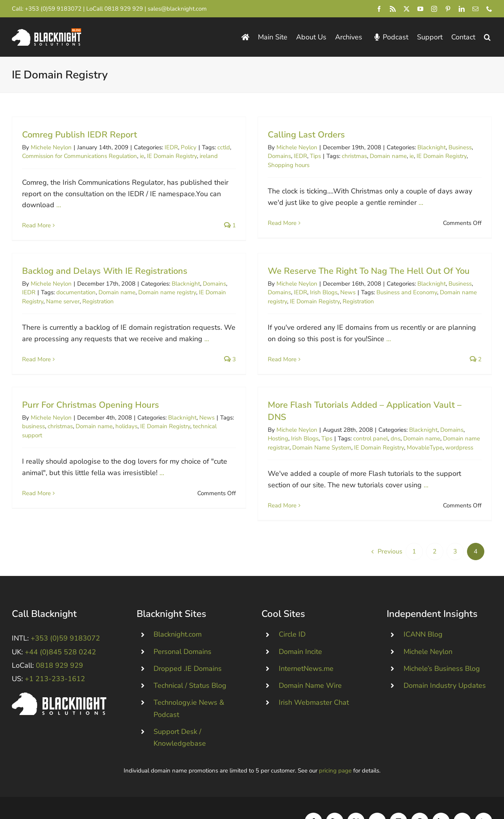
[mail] (475, 9)
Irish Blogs (285, 301)
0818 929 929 (124, 9)
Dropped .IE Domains (188, 643)
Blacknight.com (178, 609)
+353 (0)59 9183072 (53, 9)
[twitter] (407, 9)
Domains (267, 156)
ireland (209, 156)
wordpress (473, 434)
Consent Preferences (173, 796)
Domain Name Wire (310, 660)
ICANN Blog (423, 609)
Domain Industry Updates (445, 660)
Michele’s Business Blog (442, 643)
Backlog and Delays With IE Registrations (157, 249)
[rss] (393, 9)
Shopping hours (276, 165)
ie (142, 156)
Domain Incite (300, 626)
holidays (152, 413)
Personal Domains (183, 626)
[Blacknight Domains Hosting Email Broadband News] (46, 32)
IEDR (171, 147)
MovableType (438, 434)
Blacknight (419, 147)
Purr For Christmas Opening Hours (117, 392)
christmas (342, 156)
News (309, 301)
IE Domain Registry (172, 156)
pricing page (335, 746)
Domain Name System (335, 434)
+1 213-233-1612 (55, 654)
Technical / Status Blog (190, 660)
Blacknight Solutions (45, 796)
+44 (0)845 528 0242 (60, 627)
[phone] (489, 9)
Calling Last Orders (294, 135)
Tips (303, 156)
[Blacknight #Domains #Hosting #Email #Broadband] (59, 671)
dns (409, 425)
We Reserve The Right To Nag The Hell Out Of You (330, 279)
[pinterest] (448, 9)
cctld (224, 147)
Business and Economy (368, 301)
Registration (150, 280)
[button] (487, 37)
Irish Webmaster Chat (314, 677)
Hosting (291, 425)
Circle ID (292, 609)
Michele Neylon (51, 147)
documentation (128, 271)
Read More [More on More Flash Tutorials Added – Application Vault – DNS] (296, 492)
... (59, 205)
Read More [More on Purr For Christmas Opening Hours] (62, 480)
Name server (115, 280)
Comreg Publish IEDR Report (80, 135)
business (59, 413)
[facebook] (379, 9)
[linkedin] (462, 9)
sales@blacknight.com (177, 9)
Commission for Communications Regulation (80, 156)
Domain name (376, 156)
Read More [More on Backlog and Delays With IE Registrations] (89, 338)
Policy (189, 147)
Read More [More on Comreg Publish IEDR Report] (36, 225)
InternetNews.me (306, 643)
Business (447, 147)
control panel (384, 425)
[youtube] (420, 9)
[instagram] (434, 9)
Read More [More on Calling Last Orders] (270, 223)
